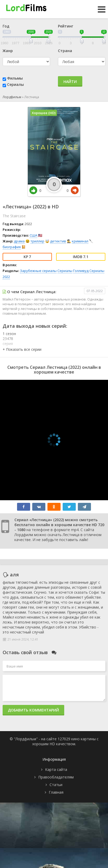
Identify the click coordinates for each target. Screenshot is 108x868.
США (33, 235)
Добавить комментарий (33, 710)
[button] (22, 349)
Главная (56, 792)
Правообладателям (56, 777)
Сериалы (15, 84)
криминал (80, 241)
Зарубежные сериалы (38, 271)
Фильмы (15, 78)
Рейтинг (66, 26)
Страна (65, 51)
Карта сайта (56, 769)
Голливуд (81, 271)
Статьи (56, 785)
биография (12, 247)
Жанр (8, 51)
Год (6, 26)
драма (19, 241)
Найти (70, 82)
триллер (37, 241)
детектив (58, 241)
